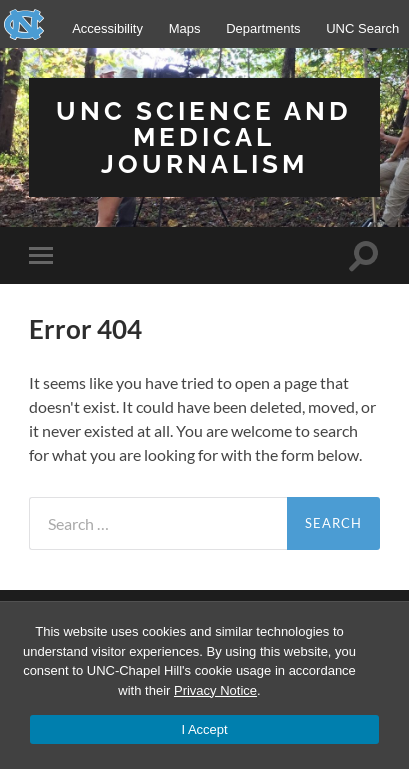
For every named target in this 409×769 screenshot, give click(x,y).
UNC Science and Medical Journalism (204, 137)
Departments (263, 28)
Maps (185, 28)
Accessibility (107, 28)
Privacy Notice (215, 690)
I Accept (204, 729)
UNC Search (362, 28)
